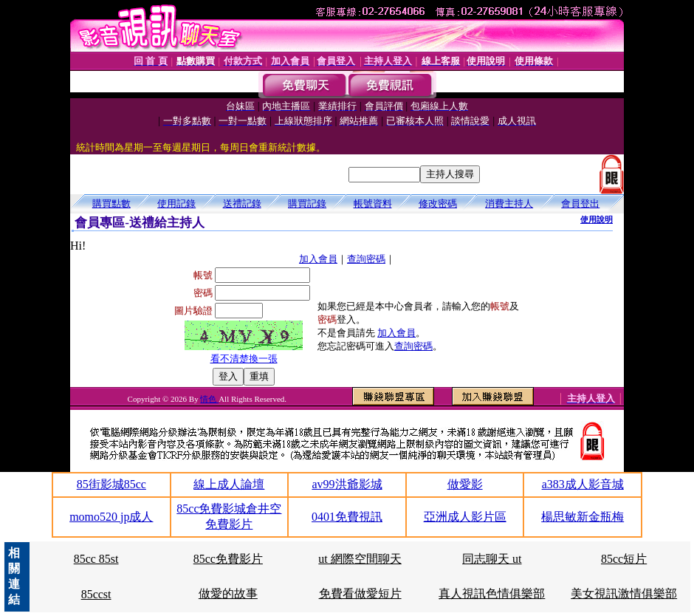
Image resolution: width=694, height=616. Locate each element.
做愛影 (465, 484)
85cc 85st (96, 559)
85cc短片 (624, 559)
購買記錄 (307, 203)
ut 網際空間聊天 (360, 559)
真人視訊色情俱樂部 (492, 593)
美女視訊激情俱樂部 (624, 593)
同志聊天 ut (492, 559)
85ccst (96, 594)
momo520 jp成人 (111, 517)
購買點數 (111, 203)
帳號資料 (373, 203)
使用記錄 (176, 203)
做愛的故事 (228, 593)
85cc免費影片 (228, 559)
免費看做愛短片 (360, 593)
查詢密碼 (366, 259)
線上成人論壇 (229, 484)
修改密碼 (438, 203)
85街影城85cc (111, 484)
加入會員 (318, 259)
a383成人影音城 (583, 484)
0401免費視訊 (347, 517)
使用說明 (597, 219)
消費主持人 (509, 203)
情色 (209, 399)
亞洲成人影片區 (465, 517)
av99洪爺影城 (347, 484)
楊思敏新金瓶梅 (583, 517)
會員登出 (580, 203)
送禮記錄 (242, 203)
